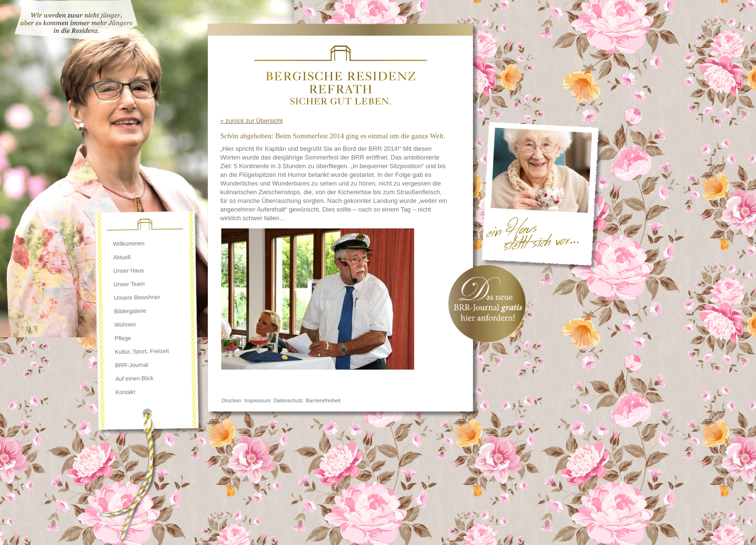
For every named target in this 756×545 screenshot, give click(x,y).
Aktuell (122, 258)
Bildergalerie (130, 311)
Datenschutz (288, 400)
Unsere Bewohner (137, 298)
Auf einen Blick (135, 379)
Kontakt (125, 392)
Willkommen (129, 244)
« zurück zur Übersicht (251, 121)
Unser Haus (129, 271)
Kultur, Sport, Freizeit (142, 351)
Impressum (257, 400)
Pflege (123, 339)
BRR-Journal (131, 365)
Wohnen (125, 325)
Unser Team (129, 284)
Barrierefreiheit (323, 400)
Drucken (232, 400)
